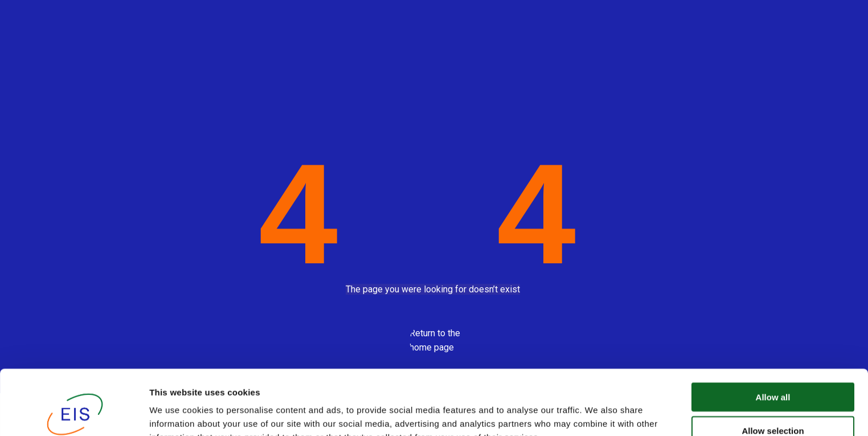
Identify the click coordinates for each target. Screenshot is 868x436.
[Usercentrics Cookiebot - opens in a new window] (74, 414)
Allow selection (773, 370)
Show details (598, 413)
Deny (773, 403)
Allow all (773, 336)
